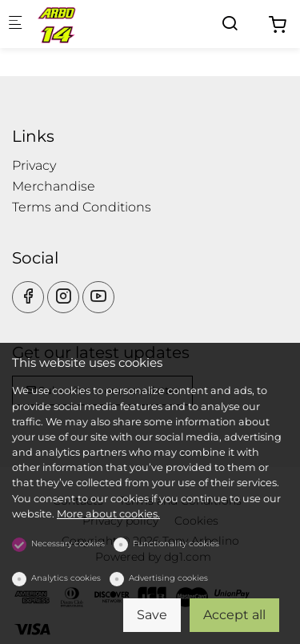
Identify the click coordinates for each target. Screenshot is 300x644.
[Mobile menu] (15, 24)
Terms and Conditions (82, 207)
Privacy (34, 165)
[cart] (278, 25)
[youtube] (98, 297)
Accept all (234, 615)
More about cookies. (108, 514)
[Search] (230, 24)
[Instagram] (63, 297)
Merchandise (54, 186)
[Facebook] (28, 297)
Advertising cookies (168, 578)
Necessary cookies (68, 543)
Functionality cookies (176, 543)
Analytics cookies (66, 578)
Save (152, 615)
